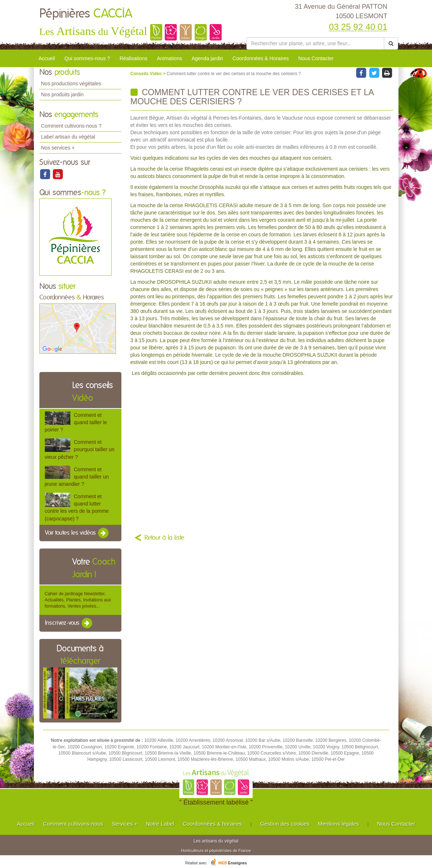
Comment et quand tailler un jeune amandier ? (77, 477)
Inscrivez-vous (69, 623)
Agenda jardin (207, 58)
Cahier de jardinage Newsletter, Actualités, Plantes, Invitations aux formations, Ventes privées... (78, 600)
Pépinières (86, 14)
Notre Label (160, 824)
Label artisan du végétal (68, 137)
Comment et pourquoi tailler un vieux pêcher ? (80, 449)
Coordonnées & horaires (212, 824)
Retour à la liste (164, 538)
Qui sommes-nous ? (87, 58)
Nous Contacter (316, 58)
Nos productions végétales (71, 84)
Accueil (47, 58)
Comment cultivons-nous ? (71, 126)
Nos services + (58, 148)
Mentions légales (338, 824)
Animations (169, 58)
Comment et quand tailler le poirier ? (76, 422)
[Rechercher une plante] (316, 43)
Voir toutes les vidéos (77, 533)
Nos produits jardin (63, 94)
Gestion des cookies (285, 824)
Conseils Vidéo (147, 74)
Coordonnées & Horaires (261, 58)
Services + (124, 824)
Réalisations (133, 58)
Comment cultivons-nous (73, 824)
